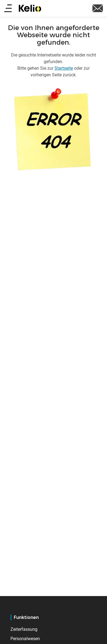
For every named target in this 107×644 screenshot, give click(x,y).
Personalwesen (25, 638)
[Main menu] (8, 9)
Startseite (64, 68)
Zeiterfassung (24, 629)
